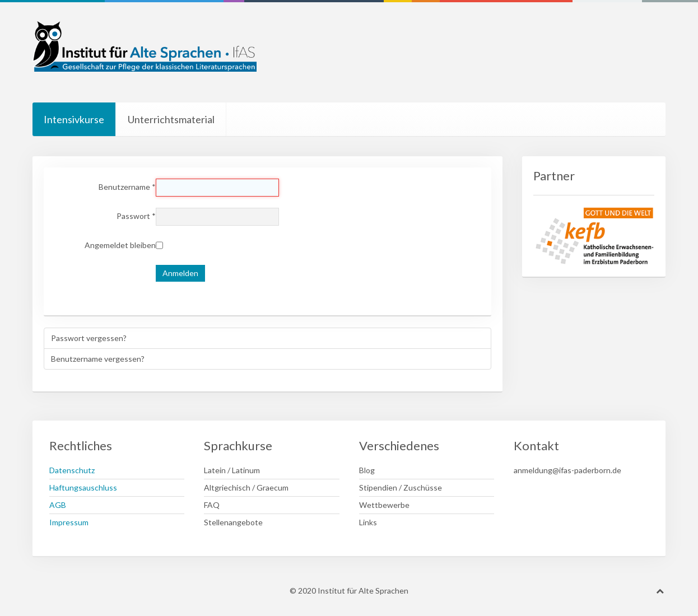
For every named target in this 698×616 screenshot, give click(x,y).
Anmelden (180, 273)
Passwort (136, 216)
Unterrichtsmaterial (171, 119)
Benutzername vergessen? (98, 359)
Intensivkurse (74, 119)
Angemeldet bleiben (120, 245)
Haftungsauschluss (83, 487)
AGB (58, 505)
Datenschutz (72, 470)
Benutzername (127, 187)
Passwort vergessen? (89, 338)
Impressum (69, 522)
